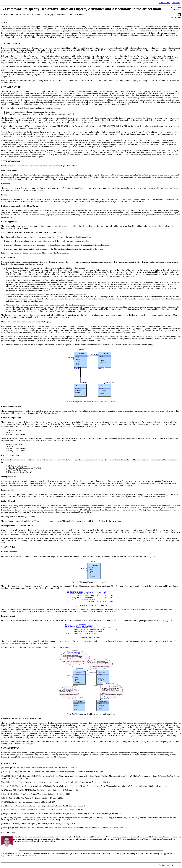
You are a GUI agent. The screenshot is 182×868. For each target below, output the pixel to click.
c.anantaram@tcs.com (50, 841)
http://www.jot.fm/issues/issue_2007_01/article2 (19, 856)
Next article (176, 3)
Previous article (165, 3)
